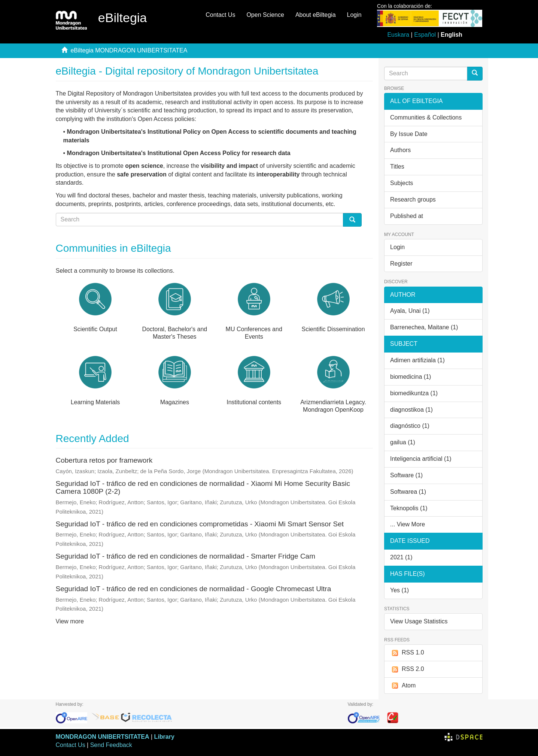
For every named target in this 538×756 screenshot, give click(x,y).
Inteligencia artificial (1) (421, 459)
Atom (403, 686)
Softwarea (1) (408, 492)
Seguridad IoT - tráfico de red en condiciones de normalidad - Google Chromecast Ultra (194, 589)
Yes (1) (399, 590)
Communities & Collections (426, 117)
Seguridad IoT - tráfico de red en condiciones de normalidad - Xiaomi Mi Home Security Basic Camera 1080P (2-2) (203, 487)
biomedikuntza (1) (414, 393)
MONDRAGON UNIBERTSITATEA (103, 737)
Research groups (413, 199)
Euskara (398, 35)
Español (425, 35)
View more (70, 621)
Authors (400, 150)
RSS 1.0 (407, 653)
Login (397, 247)
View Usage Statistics (419, 621)
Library (164, 737)
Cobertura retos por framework (104, 460)
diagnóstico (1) (410, 426)
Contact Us (220, 15)
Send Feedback (111, 745)
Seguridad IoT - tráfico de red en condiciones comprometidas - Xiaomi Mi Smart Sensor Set (200, 524)
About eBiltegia (316, 15)
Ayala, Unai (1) (410, 311)
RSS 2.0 (407, 669)
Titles (397, 167)
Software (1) (406, 475)
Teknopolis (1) (409, 508)
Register (401, 264)
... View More (408, 524)
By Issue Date (409, 134)
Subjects (402, 183)
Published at (407, 216)
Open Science (265, 15)
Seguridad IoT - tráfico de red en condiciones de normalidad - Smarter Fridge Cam (186, 556)
